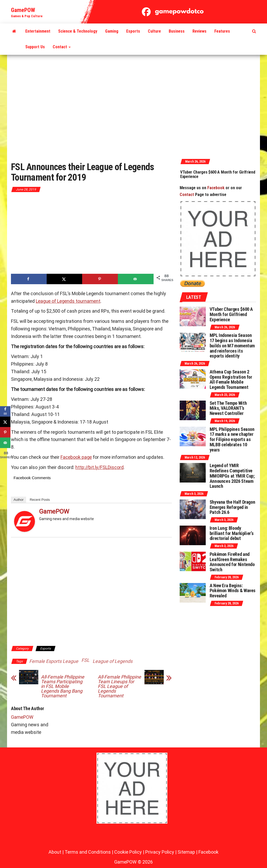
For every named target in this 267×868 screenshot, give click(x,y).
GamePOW (23, 10)
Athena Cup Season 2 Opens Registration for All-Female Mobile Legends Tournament (231, 379)
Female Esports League (54, 661)
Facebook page (76, 457)
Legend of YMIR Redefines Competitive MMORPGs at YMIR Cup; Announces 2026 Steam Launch (232, 476)
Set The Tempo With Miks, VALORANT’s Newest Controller (228, 408)
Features (222, 31)
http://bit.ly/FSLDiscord (99, 467)
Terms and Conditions (88, 852)
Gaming (112, 31)
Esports (133, 31)
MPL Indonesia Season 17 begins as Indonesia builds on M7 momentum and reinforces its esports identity (232, 346)
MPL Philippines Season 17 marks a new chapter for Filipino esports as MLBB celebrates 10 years (232, 439)
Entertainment (38, 31)
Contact (62, 47)
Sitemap (186, 852)
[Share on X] (65, 279)
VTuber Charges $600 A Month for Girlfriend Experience (223, 174)
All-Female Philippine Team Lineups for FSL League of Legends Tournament (119, 686)
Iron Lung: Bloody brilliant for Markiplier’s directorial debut (232, 533)
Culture (154, 31)
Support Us (35, 47)
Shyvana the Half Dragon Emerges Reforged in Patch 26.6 (232, 507)
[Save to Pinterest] (100, 279)
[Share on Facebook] (29, 279)
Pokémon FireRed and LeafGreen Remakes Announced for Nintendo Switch (232, 562)
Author (19, 500)
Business (177, 31)
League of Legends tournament (68, 301)
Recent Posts (40, 500)
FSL (85, 660)
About (55, 852)
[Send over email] (136, 279)
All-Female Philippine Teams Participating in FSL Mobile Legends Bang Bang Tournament (63, 686)
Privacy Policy (160, 852)
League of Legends (113, 661)
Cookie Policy (128, 852)
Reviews (199, 31)
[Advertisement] (133, 106)
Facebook (216, 188)
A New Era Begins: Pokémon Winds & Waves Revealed (233, 591)
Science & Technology (78, 31)
